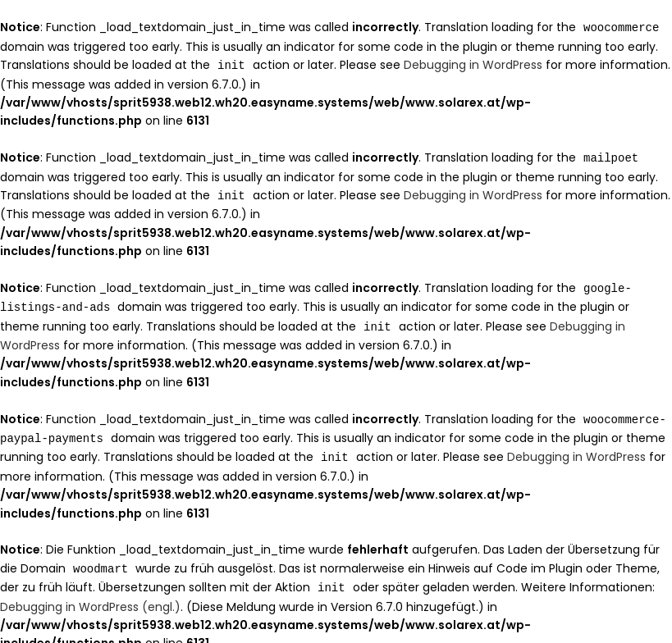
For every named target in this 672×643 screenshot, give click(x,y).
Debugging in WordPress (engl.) (90, 597)
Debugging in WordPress (473, 64)
